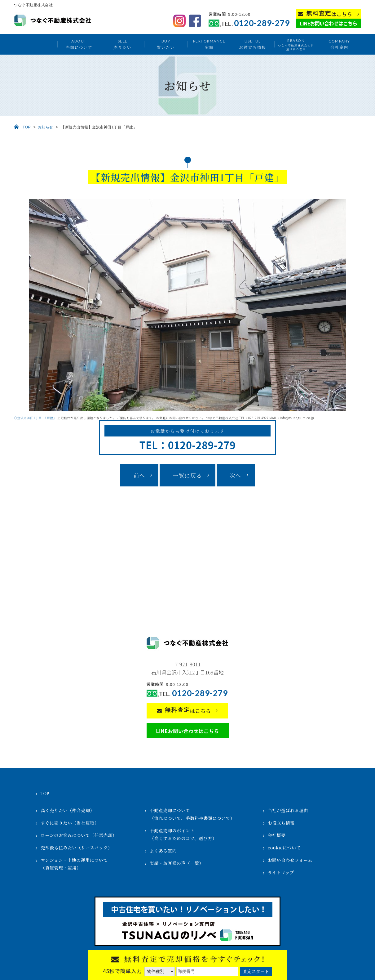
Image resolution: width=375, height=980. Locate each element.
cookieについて (284, 848)
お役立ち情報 (252, 44)
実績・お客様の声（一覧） (177, 863)
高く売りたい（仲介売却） (68, 810)
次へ (236, 475)
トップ (36, 44)
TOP (27, 127)
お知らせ (46, 127)
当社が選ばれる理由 (288, 810)
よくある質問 (163, 851)
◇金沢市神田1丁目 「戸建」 (35, 418)
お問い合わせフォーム (290, 860)
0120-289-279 (262, 23)
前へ (139, 475)
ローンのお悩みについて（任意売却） (79, 835)
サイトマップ (281, 872)
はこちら (329, 13)
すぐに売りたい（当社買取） (70, 823)
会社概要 (277, 835)
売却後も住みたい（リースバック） (76, 848)
